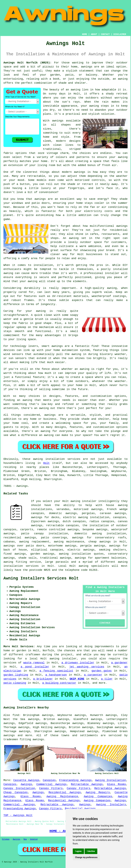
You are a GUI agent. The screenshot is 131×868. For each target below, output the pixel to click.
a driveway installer (78, 663)
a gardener (119, 663)
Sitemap (6, 839)
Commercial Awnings (52, 784)
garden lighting (16, 675)
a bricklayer (43, 679)
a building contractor (59, 683)
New (25, 839)
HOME (85, 34)
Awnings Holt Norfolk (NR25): (27, 63)
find (16, 715)
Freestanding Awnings (75, 780)
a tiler (107, 679)
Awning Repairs (98, 792)
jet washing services (87, 667)
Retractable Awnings (87, 784)
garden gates (102, 671)
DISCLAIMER (120, 34)
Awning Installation (110, 780)
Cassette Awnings (26, 780)
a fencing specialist (56, 671)
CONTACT (105, 34)
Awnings (26, 784)
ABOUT (94, 34)
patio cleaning (15, 683)
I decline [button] (91, 851)
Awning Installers (111, 805)
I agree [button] (78, 851)
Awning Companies (98, 796)
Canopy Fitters (51, 788)
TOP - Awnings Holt (18, 815)
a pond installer (35, 667)
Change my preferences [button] (86, 857)
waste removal (34, 663)
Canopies (49, 780)
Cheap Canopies (16, 792)
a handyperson (56, 675)
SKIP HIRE (77, 679)
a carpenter (93, 675)
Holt (46, 463)
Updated (34, 839)
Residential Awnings (65, 792)
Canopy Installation (19, 788)
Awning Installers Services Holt (41, 578)
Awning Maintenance (62, 796)
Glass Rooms (116, 784)
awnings (9, 735)
